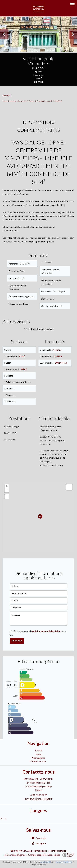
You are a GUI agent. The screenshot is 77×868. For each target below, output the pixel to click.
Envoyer (17, 641)
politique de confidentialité (46, 631)
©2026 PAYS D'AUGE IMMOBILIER (29, 851)
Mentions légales (58, 851)
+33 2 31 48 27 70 (38, 795)
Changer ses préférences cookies (44, 855)
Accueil (6, 95)
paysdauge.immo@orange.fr (39, 799)
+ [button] (7, 486)
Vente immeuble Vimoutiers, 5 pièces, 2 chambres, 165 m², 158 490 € (32, 101)
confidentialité (46, 862)
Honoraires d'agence (15, 855)
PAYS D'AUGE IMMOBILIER (38, 779)
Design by (68, 855)
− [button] (7, 490)
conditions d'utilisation (64, 862)
